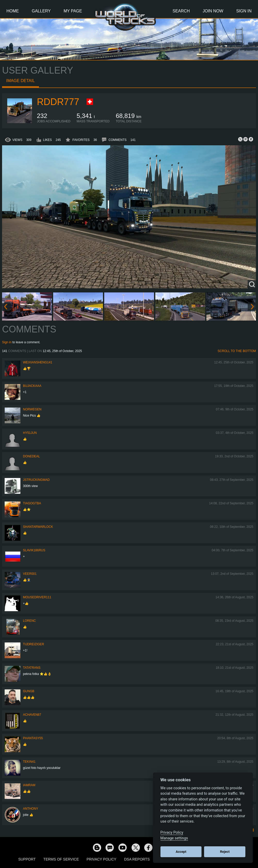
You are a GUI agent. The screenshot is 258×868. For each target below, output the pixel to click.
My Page (73, 11)
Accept (181, 852)
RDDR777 (58, 102)
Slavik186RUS (34, 550)
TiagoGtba (32, 503)
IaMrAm (29, 785)
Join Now (213, 11)
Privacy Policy (102, 859)
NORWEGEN (32, 409)
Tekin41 (29, 762)
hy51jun (30, 433)
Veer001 (30, 574)
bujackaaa (32, 386)
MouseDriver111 (37, 597)
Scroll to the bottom (237, 351)
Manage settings (174, 838)
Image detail (21, 81)
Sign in (7, 342)
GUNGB (29, 691)
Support (27, 859)
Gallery (41, 11)
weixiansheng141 (38, 362)
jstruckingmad (36, 480)
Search (181, 11)
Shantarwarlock (38, 527)
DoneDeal (31, 456)
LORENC (29, 621)
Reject (225, 852)
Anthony (31, 809)
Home (13, 11)
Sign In (244, 11)
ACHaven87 (32, 715)
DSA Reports (137, 859)
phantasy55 (33, 738)
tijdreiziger (34, 644)
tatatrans (32, 668)
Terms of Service (61, 859)
